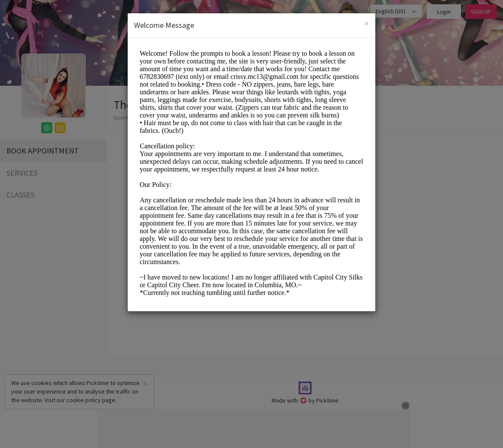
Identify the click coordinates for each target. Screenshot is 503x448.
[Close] (367, 23)
